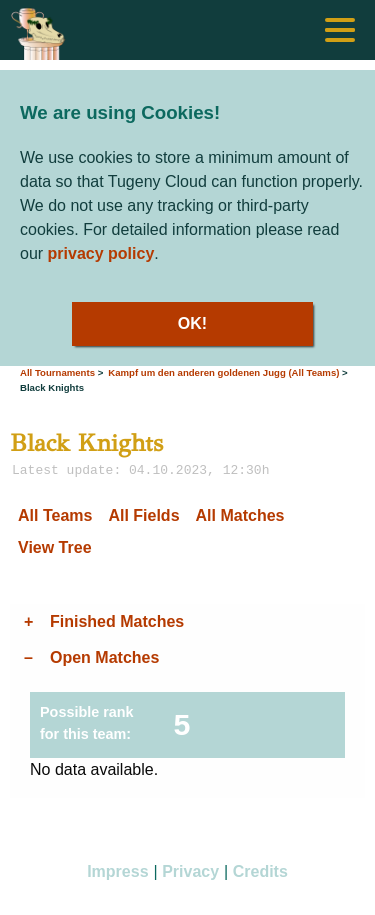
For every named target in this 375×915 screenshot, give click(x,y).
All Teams (55, 515)
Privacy (190, 871)
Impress (117, 871)
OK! (192, 323)
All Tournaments (57, 372)
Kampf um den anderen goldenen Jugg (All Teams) (223, 372)
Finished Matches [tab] (117, 621)
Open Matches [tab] (104, 657)
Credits (260, 871)
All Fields (143, 515)
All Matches (240, 515)
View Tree (55, 547)
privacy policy (101, 253)
